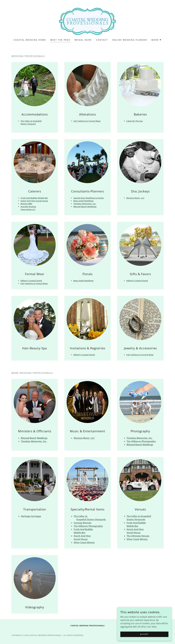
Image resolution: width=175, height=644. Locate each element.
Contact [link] (102, 40)
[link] (87, 21)
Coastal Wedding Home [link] (30, 40)
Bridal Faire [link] (83, 40)
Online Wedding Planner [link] (130, 40)
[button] (156, 40)
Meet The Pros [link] (60, 40)
